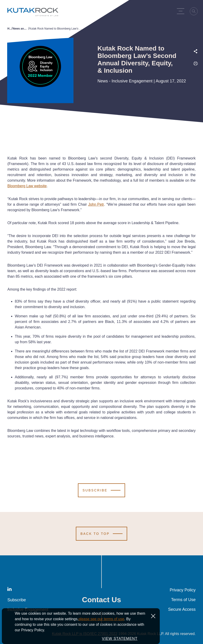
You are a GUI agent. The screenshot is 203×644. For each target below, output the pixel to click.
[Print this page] (196, 65)
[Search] (195, 12)
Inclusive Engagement (28, 610)
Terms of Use (183, 600)
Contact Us (102, 600)
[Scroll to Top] (101, 534)
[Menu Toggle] (182, 11)
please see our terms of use (101, 627)
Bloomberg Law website (27, 186)
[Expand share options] (196, 51)
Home (9, 29)
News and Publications (20, 29)
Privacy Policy (183, 590)
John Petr (96, 204)
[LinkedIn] (9, 590)
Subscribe (17, 600)
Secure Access (182, 609)
